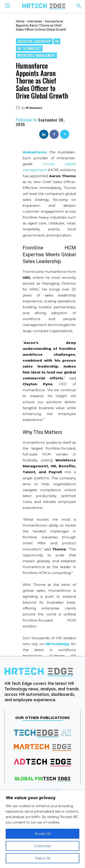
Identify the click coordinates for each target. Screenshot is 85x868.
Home (20, 21)
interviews (35, 21)
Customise (42, 846)
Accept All (43, 834)
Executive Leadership (34, 41)
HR (57, 41)
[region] (42, 829)
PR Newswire (34, 108)
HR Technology (29, 48)
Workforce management (36, 55)
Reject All (43, 858)
